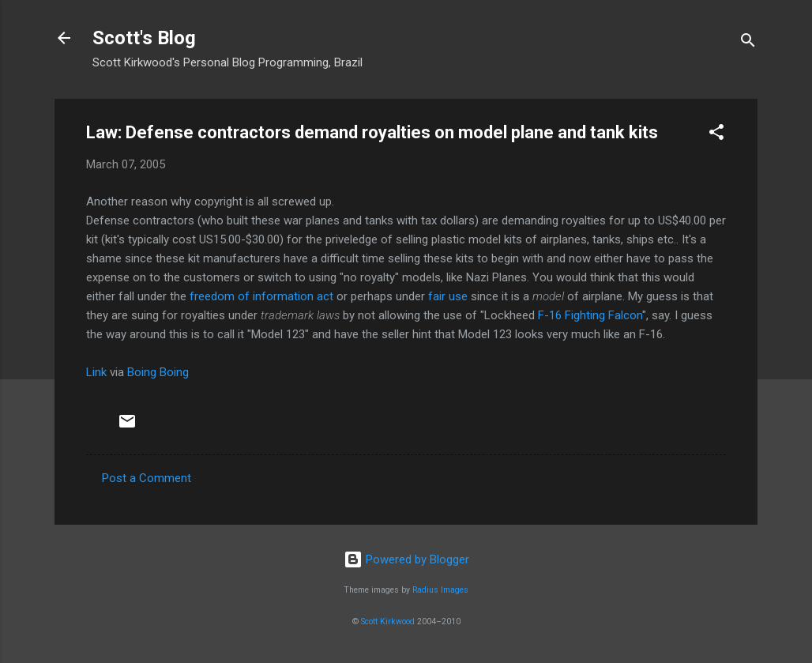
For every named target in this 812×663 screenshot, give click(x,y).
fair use (448, 296)
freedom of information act (261, 296)
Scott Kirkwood (388, 622)
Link (96, 372)
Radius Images (440, 590)
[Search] (748, 43)
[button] (716, 135)
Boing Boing (158, 372)
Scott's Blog (144, 38)
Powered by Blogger (406, 559)
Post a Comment (147, 478)
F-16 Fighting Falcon (590, 315)
